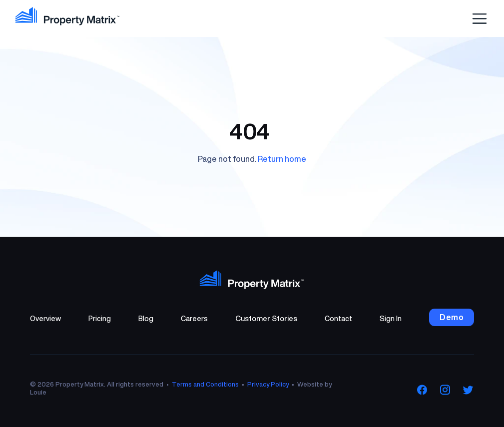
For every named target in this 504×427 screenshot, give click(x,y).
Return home (282, 159)
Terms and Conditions (205, 384)
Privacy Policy (268, 384)
